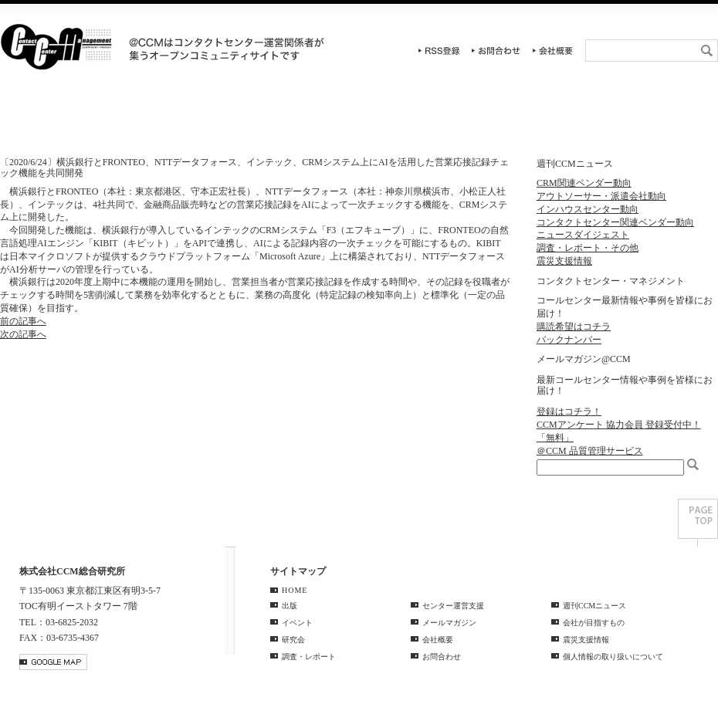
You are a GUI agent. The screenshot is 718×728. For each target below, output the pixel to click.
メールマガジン (449, 623)
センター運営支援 (538, 120)
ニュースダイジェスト (583, 235)
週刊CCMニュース (658, 120)
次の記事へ (23, 334)
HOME (60, 120)
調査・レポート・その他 (588, 248)
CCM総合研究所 (56, 46)
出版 (290, 606)
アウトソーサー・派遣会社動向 (601, 196)
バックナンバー (569, 340)
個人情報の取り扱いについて (613, 657)
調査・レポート (418, 120)
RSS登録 (439, 51)
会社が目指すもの (594, 623)
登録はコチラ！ (569, 411)
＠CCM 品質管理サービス (590, 451)
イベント (179, 120)
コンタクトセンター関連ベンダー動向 (615, 222)
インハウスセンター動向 (588, 209)
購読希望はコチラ (574, 327)
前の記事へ (23, 321)
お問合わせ (496, 51)
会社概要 (553, 51)
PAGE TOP (698, 523)
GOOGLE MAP (53, 662)
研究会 (299, 120)
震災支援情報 (564, 261)
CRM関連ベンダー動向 (584, 183)
